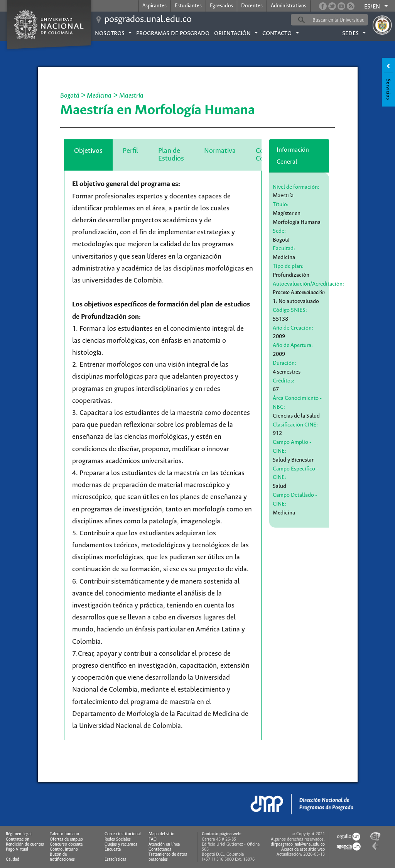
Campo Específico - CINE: (295, 473)
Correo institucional (123, 834)
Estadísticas (115, 860)
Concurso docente (66, 844)
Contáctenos (160, 849)
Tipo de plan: (288, 266)
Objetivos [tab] (88, 151)
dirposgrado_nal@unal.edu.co (298, 844)
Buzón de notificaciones (62, 857)
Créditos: (284, 381)
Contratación (18, 839)
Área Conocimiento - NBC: (297, 403)
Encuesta (113, 849)
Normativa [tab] (220, 151)
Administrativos (289, 6)
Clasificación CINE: (295, 425)
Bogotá (70, 96)
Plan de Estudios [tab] (171, 155)
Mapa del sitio (161, 834)
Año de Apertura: (293, 345)
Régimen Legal (19, 834)
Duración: (284, 363)
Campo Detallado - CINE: (295, 500)
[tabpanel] (163, 455)
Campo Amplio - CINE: (292, 447)
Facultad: (284, 249)
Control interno (64, 849)
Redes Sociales (118, 839)
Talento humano (64, 834)
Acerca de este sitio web (303, 849)
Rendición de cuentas (25, 844)
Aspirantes (154, 6)
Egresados (221, 6)
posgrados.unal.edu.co (148, 19)
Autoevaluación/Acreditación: (308, 284)
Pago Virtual (17, 849)
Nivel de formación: (296, 187)
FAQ (153, 839)
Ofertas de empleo (66, 839)
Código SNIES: (290, 310)
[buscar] (341, 20)
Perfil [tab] (130, 151)
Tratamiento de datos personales (168, 857)
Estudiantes (188, 6)
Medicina (100, 96)
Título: (281, 205)
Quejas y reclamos (121, 844)
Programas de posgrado (173, 34)
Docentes (252, 6)
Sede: (279, 231)
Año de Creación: (293, 328)
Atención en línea (164, 844)
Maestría (131, 96)
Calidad (13, 860)
